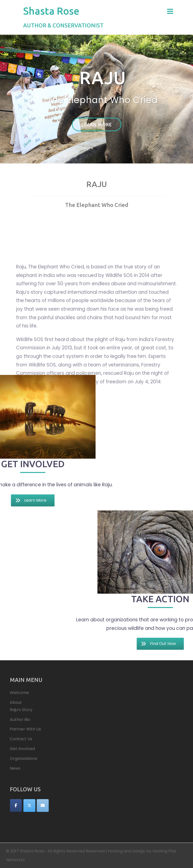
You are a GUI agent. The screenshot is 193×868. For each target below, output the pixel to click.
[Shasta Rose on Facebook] (16, 806)
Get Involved (22, 749)
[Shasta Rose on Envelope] (43, 806)
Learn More (97, 124)
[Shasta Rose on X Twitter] (29, 806)
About (16, 702)
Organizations (23, 758)
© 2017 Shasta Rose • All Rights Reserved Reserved (55, 851)
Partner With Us (25, 729)
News (15, 768)
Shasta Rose (51, 11)
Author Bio (20, 720)
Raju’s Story (21, 710)
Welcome (19, 693)
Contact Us (21, 739)
